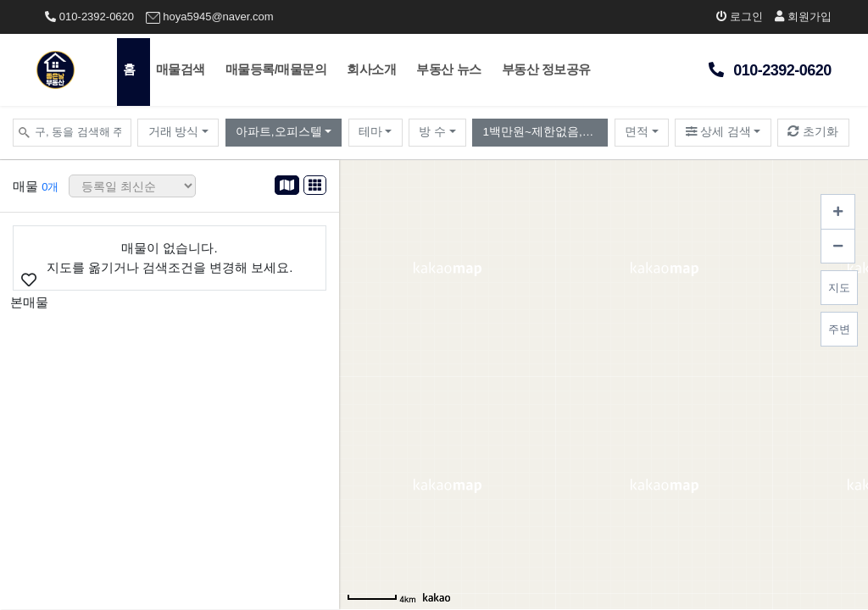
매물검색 (181, 69)
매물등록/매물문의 (276, 69)
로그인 (740, 17)
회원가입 (803, 17)
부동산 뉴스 (448, 69)
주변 (839, 329)
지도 (839, 288)
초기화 (813, 132)
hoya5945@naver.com (210, 17)
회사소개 (371, 69)
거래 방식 (174, 132)
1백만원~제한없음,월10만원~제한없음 (546, 132)
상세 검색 (719, 132)
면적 (637, 132)
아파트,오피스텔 (279, 132)
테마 (370, 132)
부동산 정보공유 (546, 69)
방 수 (432, 132)
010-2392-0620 (89, 17)
